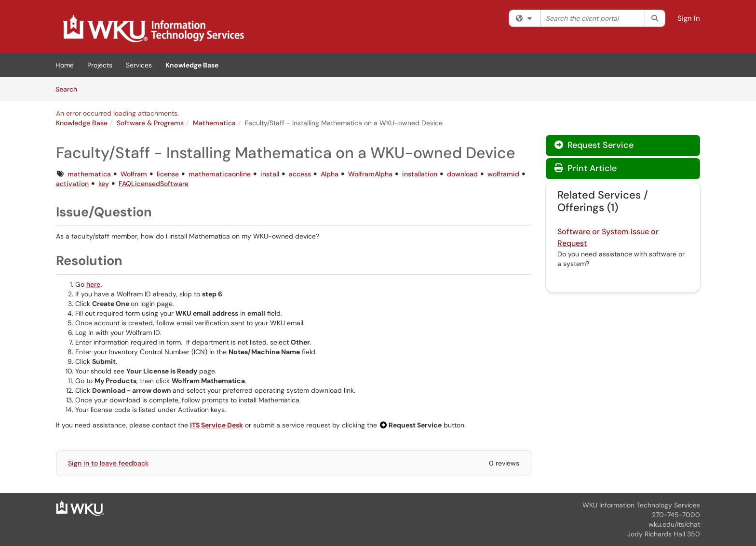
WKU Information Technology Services (641, 505)
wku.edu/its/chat (674, 524)
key (104, 184)
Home (65, 65)
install (270, 174)
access (300, 174)
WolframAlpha (370, 174)
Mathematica (214, 123)
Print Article (586, 168)
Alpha (330, 174)
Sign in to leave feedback (108, 463)
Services (139, 65)
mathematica (89, 174)
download (462, 174)
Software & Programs (150, 123)
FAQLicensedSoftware (154, 184)
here (93, 284)
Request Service (594, 145)
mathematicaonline (220, 174)
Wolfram (134, 174)
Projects (100, 65)
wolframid (503, 174)
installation (420, 174)
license (168, 174)
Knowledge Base (192, 65)
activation (72, 184)
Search (70, 89)
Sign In (689, 18)
